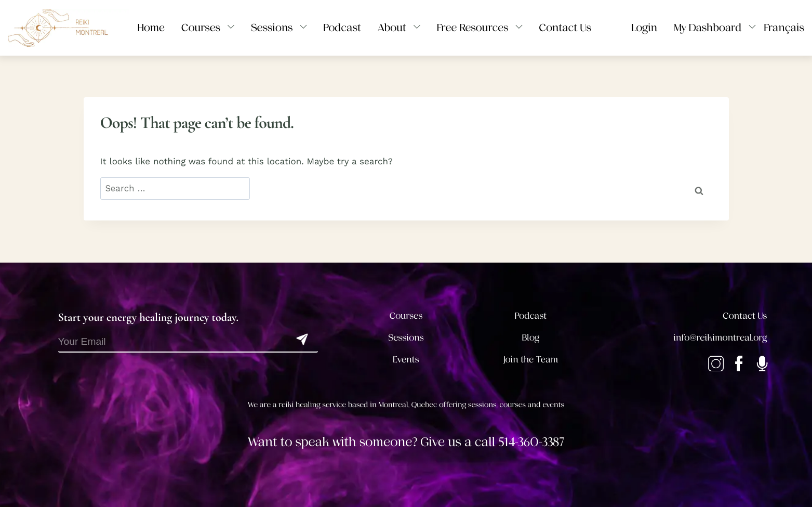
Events (406, 360)
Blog (531, 338)
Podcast (531, 316)
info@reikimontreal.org (720, 338)
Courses (406, 316)
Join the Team (531, 360)
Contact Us (745, 316)
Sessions (406, 338)
